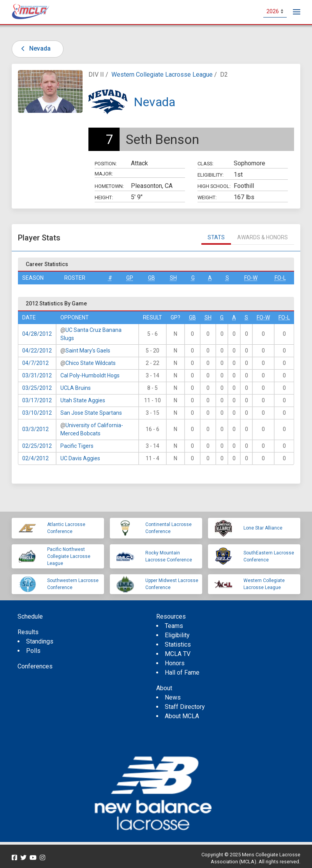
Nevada (34, 48)
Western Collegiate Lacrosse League (162, 75)
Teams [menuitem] (174, 626)
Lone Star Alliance (263, 528)
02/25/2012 (37, 446)
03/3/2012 (35, 429)
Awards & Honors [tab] (263, 237)
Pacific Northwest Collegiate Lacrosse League (69, 556)
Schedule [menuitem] (30, 616)
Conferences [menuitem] (35, 666)
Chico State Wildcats (91, 363)
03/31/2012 (37, 375)
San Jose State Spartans (91, 413)
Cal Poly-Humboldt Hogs (90, 375)
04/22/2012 (37, 351)
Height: (104, 197)
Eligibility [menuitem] (177, 635)
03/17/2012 (37, 400)
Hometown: (109, 186)
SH (173, 278)
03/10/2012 (37, 413)
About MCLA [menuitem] (182, 716)
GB (152, 278)
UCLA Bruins (76, 388)
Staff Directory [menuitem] (185, 707)
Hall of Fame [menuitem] (182, 672)
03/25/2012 (37, 388)
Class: (205, 164)
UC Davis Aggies (80, 458)
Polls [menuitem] (33, 651)
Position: (106, 164)
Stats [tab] (216, 237)
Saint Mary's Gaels (88, 351)
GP (130, 278)
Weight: (207, 197)
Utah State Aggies (83, 400)
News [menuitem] (173, 697)
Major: (104, 174)
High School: (214, 186)
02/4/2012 (35, 458)
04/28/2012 (37, 334)
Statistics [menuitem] (178, 644)
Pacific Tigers (77, 446)
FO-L (280, 278)
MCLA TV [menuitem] (178, 654)
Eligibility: (211, 175)
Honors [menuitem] (175, 663)
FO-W (251, 278)
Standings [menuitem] (40, 641)
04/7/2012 (35, 363)
